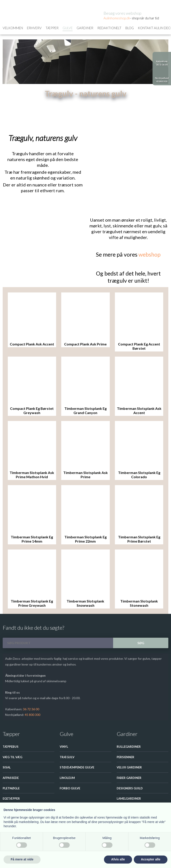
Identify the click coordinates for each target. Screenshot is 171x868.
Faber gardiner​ (129, 778)
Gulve (68, 28)
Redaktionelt (109, 28)
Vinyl (64, 747)
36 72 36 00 (31, 709)
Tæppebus (11, 747)
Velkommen (13, 28)
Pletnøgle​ (11, 788)
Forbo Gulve (70, 788)
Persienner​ (125, 757)
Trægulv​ (67, 757)
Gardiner (85, 28)
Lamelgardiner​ (129, 799)
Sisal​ (7, 767)
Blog (130, 28)
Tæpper (52, 28)
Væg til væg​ (12, 757)
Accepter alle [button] (151, 859)
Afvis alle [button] (118, 859)
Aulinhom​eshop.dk (117, 18)
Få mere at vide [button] (22, 859)
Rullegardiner (129, 747)
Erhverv (34, 28)
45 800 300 (33, 715)
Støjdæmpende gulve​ (77, 767)
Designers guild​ (130, 788)
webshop (150, 254)
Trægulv (33, 103)
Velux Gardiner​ (129, 767)
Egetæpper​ (11, 799)
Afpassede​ (11, 778)
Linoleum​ (67, 778)
